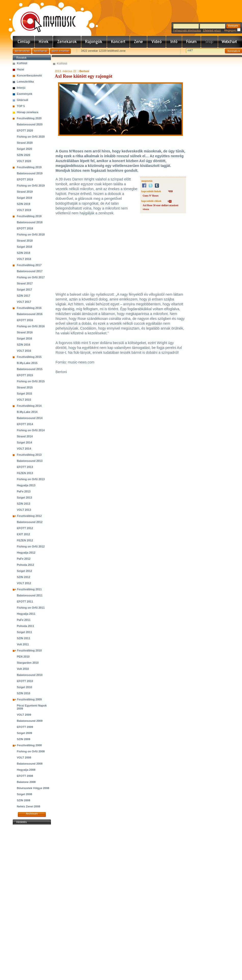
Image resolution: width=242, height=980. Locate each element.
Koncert (118, 42)
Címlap (24, 42)
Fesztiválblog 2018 (29, 216)
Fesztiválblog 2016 (29, 308)
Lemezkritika (25, 82)
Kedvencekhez (22, 51)
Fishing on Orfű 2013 (31, 479)
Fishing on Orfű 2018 (31, 234)
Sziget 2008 (24, 794)
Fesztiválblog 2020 (29, 118)
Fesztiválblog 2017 (29, 265)
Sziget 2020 (24, 149)
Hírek (44, 42)
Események (25, 94)
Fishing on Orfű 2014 (31, 430)
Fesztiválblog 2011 (29, 589)
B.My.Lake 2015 (27, 363)
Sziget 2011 (24, 632)
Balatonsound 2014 (30, 418)
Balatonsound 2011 (30, 595)
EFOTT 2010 (25, 681)
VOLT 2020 (24, 161)
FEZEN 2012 (25, 540)
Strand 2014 (25, 436)
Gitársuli (23, 100)
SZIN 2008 (24, 800)
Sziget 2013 (24, 498)
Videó (157, 42)
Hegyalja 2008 (26, 770)
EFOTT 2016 (25, 320)
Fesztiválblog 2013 (29, 455)
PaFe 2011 (24, 620)
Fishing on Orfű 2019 (31, 186)
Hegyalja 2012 (26, 553)
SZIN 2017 (24, 296)
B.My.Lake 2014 (27, 412)
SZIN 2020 (24, 155)
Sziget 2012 (24, 571)
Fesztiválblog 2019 (29, 167)
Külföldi (22, 63)
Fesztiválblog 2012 (29, 516)
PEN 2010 (23, 657)
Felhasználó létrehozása (187, 30)
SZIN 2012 (24, 577)
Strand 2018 (25, 241)
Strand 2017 (25, 283)
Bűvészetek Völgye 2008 (33, 788)
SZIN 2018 (24, 253)
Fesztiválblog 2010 (29, 650)
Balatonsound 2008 (30, 764)
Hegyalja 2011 (26, 614)
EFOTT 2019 (25, 179)
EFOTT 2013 (25, 467)
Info (174, 42)
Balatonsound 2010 (30, 675)
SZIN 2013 (24, 504)
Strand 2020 (25, 143)
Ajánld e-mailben (60, 51)
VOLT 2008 (24, 757)
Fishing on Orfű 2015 (31, 381)
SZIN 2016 (24, 345)
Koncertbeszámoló (29, 75)
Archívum (32, 814)
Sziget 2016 (24, 338)
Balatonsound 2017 (30, 271)
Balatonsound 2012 (30, 522)
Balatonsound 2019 (30, 173)
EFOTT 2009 (25, 727)
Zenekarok (67, 42)
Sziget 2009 (24, 733)
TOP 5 (21, 106)
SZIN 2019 (24, 204)
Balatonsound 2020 (30, 124)
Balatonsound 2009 (30, 721)
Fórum (192, 42)
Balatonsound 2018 (30, 222)
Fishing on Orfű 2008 (31, 751)
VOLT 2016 (24, 351)
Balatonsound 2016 (30, 314)
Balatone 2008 (26, 782)
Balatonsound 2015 (30, 369)
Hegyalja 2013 (26, 485)
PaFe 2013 (24, 491)
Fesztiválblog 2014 (29, 406)
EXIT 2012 (23, 534)
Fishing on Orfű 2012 (31, 546)
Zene (139, 42)
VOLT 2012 (24, 583)
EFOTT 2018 (25, 228)
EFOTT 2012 (25, 528)
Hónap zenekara (28, 112)
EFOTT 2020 (25, 130)
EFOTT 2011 (25, 602)
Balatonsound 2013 (30, 461)
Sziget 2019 (24, 198)
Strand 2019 (25, 192)
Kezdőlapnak (41, 51)
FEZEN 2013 (25, 473)
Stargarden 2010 (28, 663)
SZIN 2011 (24, 638)
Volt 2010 (23, 669)
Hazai (21, 69)
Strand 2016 (25, 332)
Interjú (21, 88)
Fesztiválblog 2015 (29, 357)
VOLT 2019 (24, 210)
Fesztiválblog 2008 (29, 745)
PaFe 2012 (24, 559)
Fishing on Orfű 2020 (31, 137)
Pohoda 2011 (25, 626)
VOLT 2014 (24, 449)
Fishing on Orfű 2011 (31, 608)
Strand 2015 (25, 387)
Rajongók (94, 42)
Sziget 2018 (24, 247)
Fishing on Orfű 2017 (31, 277)
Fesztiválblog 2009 (29, 699)
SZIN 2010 (24, 693)
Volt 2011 (23, 644)
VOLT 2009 (24, 715)
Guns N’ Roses (151, 196)
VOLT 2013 (24, 510)
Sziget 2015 (24, 394)
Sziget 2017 (24, 290)
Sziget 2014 (24, 442)
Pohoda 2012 (25, 565)
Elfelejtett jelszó (212, 30)
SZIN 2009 (24, 739)
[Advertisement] (32, 902)
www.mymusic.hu (44, 17)
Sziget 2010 (24, 687)
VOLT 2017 (24, 302)
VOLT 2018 (24, 259)
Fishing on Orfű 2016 (31, 326)
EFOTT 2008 (25, 776)
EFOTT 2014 (25, 424)
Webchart (230, 42)
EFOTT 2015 (25, 375)
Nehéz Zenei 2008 (29, 806)
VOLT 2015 (24, 400)
